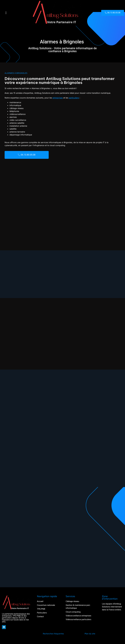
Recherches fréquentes (53, 634)
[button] (6, 13)
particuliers (62, 98)
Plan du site (90, 634)
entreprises (46, 98)
